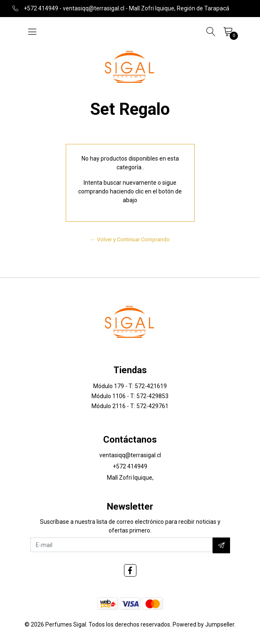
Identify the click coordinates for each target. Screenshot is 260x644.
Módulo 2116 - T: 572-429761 (130, 406)
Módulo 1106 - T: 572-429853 (130, 396)
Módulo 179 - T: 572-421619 (130, 386)
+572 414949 (130, 466)
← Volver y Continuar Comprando (130, 239)
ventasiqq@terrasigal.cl (130, 455)
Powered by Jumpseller (203, 624)
